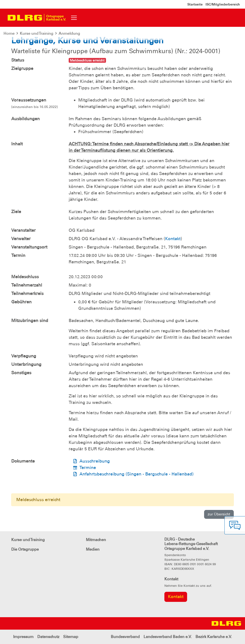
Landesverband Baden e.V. (168, 637)
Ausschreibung (95, 461)
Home (9, 33)
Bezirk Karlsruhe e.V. (214, 637)
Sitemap (71, 637)
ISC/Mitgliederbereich (223, 4)
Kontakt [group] (176, 597)
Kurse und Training (37, 33)
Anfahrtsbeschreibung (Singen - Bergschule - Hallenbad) (136, 474)
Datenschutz (48, 637)
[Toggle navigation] (74, 18)
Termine (88, 468)
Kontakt (173, 239)
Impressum (23, 637)
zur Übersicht (219, 514)
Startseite (195, 4)
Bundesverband (125, 637)
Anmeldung (69, 33)
